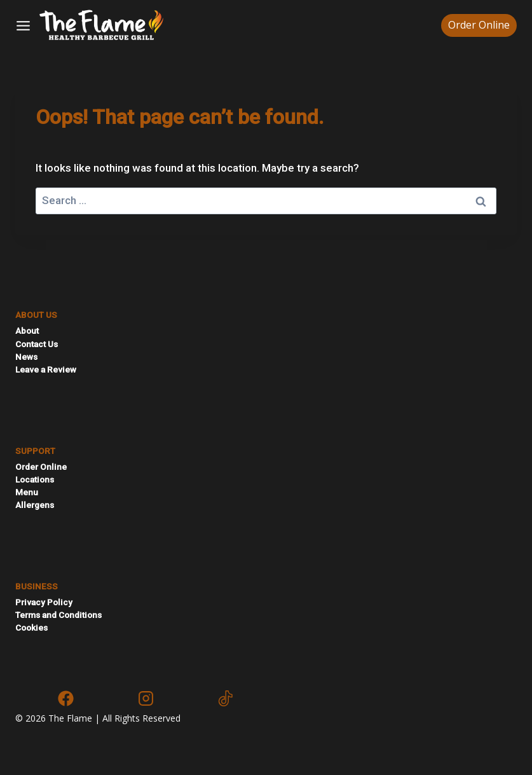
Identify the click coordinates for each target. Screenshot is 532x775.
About (27, 331)
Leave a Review (46, 369)
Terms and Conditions (58, 615)
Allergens (35, 505)
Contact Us (37, 344)
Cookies (31, 628)
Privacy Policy (44, 602)
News (26, 357)
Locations (35, 479)
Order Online (479, 25)
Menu (27, 492)
